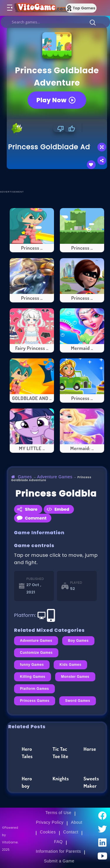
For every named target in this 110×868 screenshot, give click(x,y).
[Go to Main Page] (41, 8)
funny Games (32, 665)
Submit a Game (59, 861)
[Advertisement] (58, 179)
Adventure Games (55, 477)
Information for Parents (58, 851)
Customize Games (36, 653)
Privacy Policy (50, 822)
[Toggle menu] (9, 8)
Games (25, 477)
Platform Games (34, 689)
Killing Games (33, 677)
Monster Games (75, 677)
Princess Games (35, 701)
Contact (71, 832)
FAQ (58, 842)
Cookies (48, 832)
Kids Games (70, 665)
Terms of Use (58, 813)
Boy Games (78, 641)
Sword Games (78, 701)
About (77, 822)
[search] (55, 22)
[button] (93, 22)
